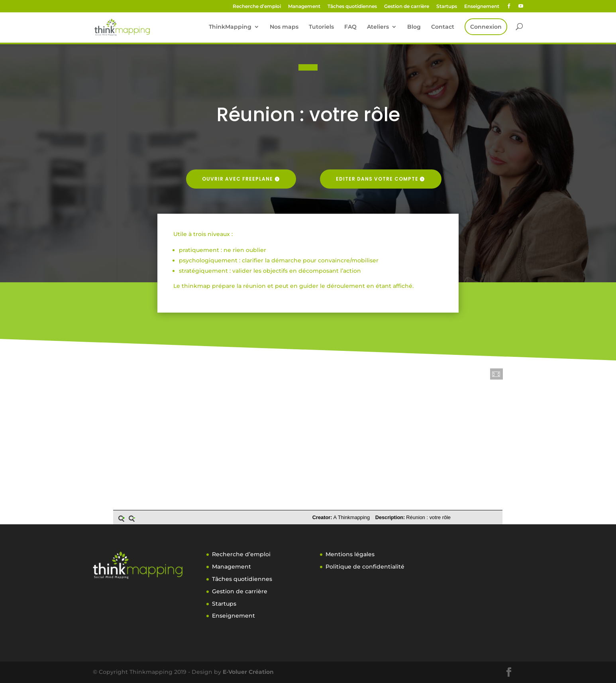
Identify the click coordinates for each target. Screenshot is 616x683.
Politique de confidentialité (365, 567)
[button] (496, 374)
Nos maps (284, 27)
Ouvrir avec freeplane (237, 179)
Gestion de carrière (407, 7)
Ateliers (378, 27)
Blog (414, 27)
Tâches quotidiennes (352, 7)
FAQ (350, 27)
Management (304, 7)
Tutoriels (321, 27)
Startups (447, 7)
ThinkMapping (230, 27)
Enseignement (482, 7)
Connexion (486, 27)
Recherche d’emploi (257, 7)
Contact (443, 27)
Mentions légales (350, 554)
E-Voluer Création (248, 672)
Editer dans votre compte (377, 179)
